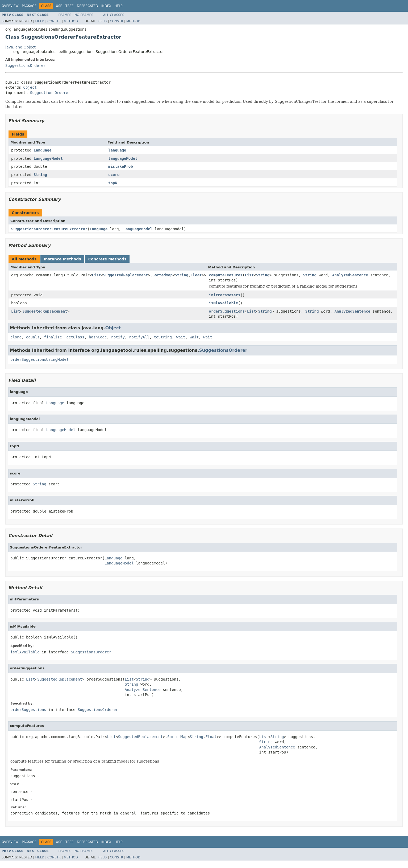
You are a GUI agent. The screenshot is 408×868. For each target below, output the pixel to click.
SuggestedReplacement (126, 275)
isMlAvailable (223, 303)
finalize (53, 337)
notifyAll (139, 337)
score (114, 175)
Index (106, 6)
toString (163, 337)
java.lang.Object (20, 47)
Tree (70, 6)
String (40, 175)
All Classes (114, 15)
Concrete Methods (107, 259)
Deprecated (88, 6)
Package (29, 6)
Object (30, 87)
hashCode (98, 337)
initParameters (224, 295)
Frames (65, 15)
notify (118, 337)
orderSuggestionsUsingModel (39, 359)
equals (33, 337)
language (117, 150)
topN (113, 183)
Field (40, 21)
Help (118, 6)
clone (16, 337)
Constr (54, 21)
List (96, 275)
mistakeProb (121, 166)
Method (71, 21)
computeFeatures (226, 275)
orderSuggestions (227, 311)
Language (42, 150)
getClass (75, 337)
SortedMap (163, 275)
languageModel (123, 158)
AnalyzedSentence (350, 275)
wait (181, 337)
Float (196, 275)
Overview (10, 6)
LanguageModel (48, 158)
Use (59, 6)
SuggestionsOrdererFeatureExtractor (49, 229)
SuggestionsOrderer (26, 65)
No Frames (84, 15)
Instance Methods (62, 259)
